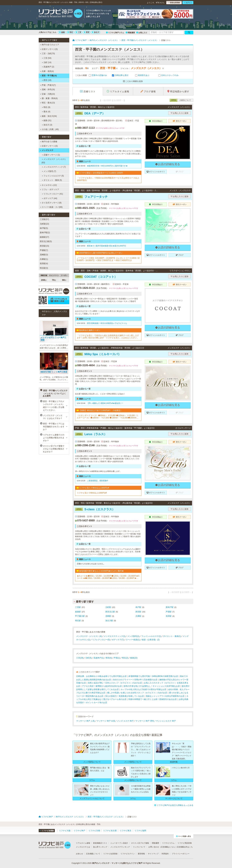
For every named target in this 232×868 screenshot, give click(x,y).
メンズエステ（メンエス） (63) (54, 161)
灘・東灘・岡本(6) (49, 98)
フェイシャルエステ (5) (53, 176)
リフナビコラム (168, 843)
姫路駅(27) (44, 237)
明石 (70, 32)
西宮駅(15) (44, 246)
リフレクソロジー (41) (52, 194)
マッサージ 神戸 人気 (85, 721)
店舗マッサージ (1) (51, 155)
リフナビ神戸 (79, 831)
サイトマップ (153, 854)
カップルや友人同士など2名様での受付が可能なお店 (143, 689)
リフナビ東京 (126, 831)
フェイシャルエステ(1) (151, 636)
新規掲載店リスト (100, 843)
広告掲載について (93, 854)
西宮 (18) (47, 80)
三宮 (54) (47, 58)
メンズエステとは (83, 847)
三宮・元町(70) (47, 54)
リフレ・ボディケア (50, 190)
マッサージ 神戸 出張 (106, 721)
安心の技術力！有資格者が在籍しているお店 (125, 696)
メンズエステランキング (120, 847)
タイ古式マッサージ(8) (51, 203)
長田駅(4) (44, 264)
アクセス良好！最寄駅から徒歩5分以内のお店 (102, 686)
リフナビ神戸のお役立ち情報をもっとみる (174, 805)
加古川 (96, 32)
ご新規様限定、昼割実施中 (98, 481)
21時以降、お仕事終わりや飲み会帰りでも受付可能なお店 (101, 676)
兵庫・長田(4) (47, 71)
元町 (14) (47, 62)
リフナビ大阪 (65, 831)
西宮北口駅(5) (46, 241)
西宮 (87, 32)
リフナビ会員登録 (110, 854)
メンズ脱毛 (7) (49, 171)
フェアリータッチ (91, 197)
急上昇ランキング (100, 847)
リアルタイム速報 (83, 843)
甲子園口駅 (80, 616)
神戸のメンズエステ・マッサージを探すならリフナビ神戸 (117, 863)
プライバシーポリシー (181, 854)
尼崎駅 (108, 616)
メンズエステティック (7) (54, 167)
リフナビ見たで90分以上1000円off (92, 493)
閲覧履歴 (130, 33)
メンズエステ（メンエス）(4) (89, 636)
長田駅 (169, 616)
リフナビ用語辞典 (185, 843)
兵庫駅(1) (44, 259)
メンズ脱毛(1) (133, 636)
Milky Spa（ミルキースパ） (98, 354)
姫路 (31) (47, 120)
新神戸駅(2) (45, 233)
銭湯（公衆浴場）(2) (151, 640)
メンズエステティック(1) (115, 636)
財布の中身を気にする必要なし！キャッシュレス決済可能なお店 (152, 686)
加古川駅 (109, 621)
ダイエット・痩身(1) (172, 636)
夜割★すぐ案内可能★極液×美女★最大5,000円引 (107, 246)
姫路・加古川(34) (48, 116)
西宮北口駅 (110, 612)
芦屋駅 (169, 612)
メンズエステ (47, 150)
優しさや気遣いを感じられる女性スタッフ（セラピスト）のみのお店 (137, 693)
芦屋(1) (117, 658)
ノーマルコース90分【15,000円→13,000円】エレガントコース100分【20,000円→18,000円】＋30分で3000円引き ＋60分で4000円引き (108, 259)
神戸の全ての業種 (49, 142)
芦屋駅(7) (44, 250)
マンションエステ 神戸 (166, 721)
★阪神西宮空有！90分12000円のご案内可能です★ (107, 166)
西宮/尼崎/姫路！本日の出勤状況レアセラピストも (107, 323)
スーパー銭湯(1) (133, 640)
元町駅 (108, 607)
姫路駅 (78, 612)
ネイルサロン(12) (48, 185)
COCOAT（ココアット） (96, 277)
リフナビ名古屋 (110, 831)
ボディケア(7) (118, 640)
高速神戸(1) (99, 658)
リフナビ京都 (94, 831)
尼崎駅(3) (44, 255)
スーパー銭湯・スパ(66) (51, 207)
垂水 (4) (46, 112)
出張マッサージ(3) (49, 49)
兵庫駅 (138, 616)
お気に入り (142, 33)
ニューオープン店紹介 (119, 843)
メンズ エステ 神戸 (125, 721)
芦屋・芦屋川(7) (48, 85)
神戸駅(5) (44, 228)
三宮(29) (80, 658)
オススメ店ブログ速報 (140, 843)
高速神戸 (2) (48, 67)
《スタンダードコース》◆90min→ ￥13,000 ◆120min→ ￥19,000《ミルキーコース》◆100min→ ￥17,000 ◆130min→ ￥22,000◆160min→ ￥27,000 (108, 417)
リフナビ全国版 (47, 831)
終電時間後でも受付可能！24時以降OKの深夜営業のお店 (153, 676)
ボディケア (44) (50, 198)
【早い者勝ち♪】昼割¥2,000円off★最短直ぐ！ (105, 403)
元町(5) (89, 658)
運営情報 (141, 854)
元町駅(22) (44, 224)
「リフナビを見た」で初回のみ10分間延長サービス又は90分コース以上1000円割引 (108, 179)
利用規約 (165, 854)
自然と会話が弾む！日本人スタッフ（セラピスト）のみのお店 (115, 683)
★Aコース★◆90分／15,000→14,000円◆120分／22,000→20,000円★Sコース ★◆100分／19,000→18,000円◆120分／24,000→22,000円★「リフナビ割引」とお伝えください (108, 577)
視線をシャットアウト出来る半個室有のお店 (165, 696)
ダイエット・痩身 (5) (52, 180)
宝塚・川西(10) (48, 94)
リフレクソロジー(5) (101, 640)
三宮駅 (78, 607)
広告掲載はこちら (168, 847)
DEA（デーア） (90, 113)
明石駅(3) (44, 268)
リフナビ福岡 (140, 831)
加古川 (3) (47, 125)
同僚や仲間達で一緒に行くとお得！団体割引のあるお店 (153, 699)
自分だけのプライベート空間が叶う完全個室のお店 (135, 680)
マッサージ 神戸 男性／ (146, 721)
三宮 (78, 32)
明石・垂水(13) (47, 103)
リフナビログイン (128, 854)
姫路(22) (134, 658)
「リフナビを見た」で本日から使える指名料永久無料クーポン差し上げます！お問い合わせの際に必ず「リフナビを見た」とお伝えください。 (108, 337)
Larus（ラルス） (91, 434)
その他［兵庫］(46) (49, 129)
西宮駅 (138, 612)
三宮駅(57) (44, 219)
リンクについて (139, 847)
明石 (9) (46, 107)
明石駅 (78, 621)
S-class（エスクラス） (95, 509)
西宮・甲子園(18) (48, 76)
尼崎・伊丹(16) (48, 90)
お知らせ (79, 854)
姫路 (62, 32)
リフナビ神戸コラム (115, 33)
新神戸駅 (170, 607)
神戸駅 (138, 607)
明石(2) (125, 658)
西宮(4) (109, 658)
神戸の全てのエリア (50, 45)
